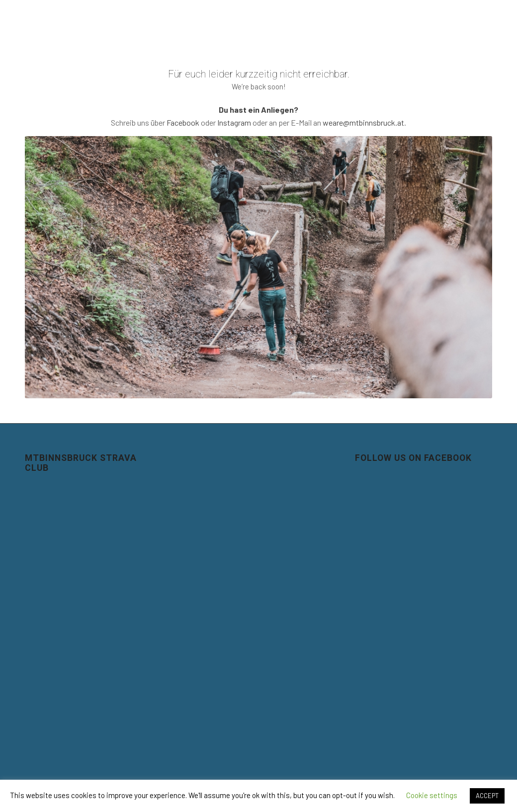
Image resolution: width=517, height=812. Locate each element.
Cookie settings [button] (432, 795)
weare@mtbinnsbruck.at (363, 122)
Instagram (234, 122)
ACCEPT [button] (487, 796)
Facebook (183, 122)
